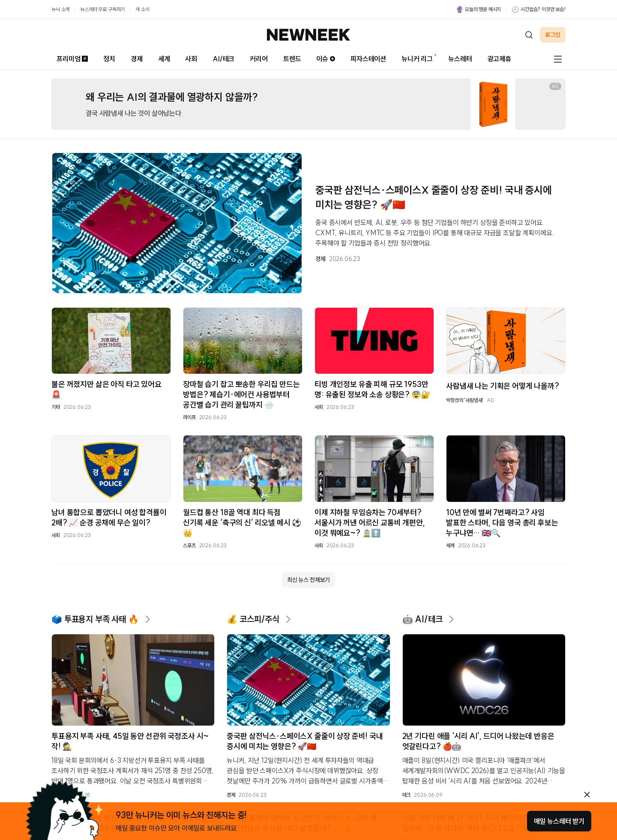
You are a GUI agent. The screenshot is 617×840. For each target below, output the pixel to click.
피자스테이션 (368, 59)
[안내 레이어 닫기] (587, 795)
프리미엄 (72, 59)
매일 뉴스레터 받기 (559, 821)
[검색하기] (529, 35)
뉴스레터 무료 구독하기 (102, 9)
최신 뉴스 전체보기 (308, 580)
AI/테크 (223, 59)
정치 (109, 59)
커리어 (259, 59)
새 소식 (142, 9)
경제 (137, 59)
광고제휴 (499, 59)
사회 (191, 59)
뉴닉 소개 (60, 9)
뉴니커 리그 (417, 59)
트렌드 (292, 59)
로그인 (553, 35)
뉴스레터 (460, 59)
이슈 (326, 59)
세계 (164, 59)
